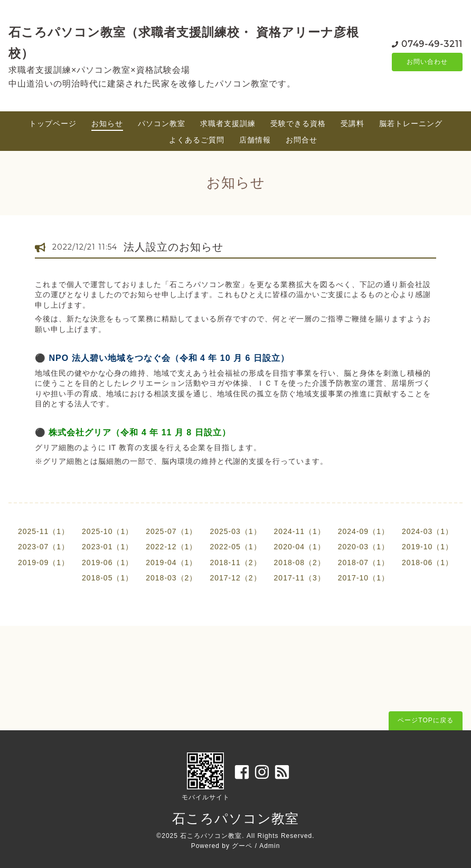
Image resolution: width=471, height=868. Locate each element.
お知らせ (107, 123)
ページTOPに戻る (425, 720)
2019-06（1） (107, 562)
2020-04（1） (300, 547)
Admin (270, 846)
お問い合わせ (427, 62)
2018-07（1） (364, 562)
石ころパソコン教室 (235, 818)
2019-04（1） (171, 562)
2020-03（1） (364, 547)
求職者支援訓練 (228, 123)
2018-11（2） (235, 562)
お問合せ (302, 140)
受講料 (352, 123)
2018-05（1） (107, 578)
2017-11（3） (300, 578)
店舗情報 (255, 140)
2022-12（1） (171, 547)
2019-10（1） (427, 547)
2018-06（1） (427, 562)
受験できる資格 (298, 123)
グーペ (242, 846)
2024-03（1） (427, 531)
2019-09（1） (44, 562)
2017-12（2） (235, 578)
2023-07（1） (44, 547)
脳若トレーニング (411, 123)
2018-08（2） (300, 562)
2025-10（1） (107, 531)
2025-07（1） (171, 531)
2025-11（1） (44, 531)
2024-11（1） (300, 531)
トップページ (53, 123)
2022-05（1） (235, 547)
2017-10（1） (364, 578)
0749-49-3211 (432, 43)
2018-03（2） (171, 578)
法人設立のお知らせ (173, 247)
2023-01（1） (107, 547)
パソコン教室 (162, 123)
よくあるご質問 (197, 140)
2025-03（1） (235, 531)
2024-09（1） (364, 531)
